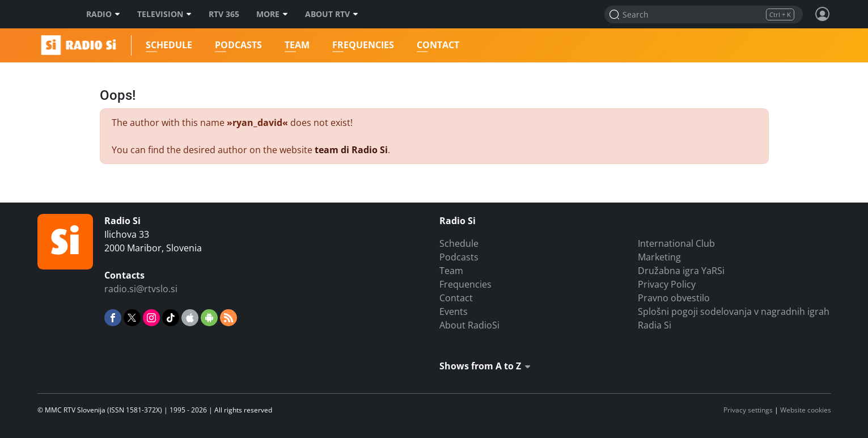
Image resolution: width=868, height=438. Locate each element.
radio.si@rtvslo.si (141, 289)
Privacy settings (748, 410)
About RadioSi (469, 325)
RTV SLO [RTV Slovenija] (52, 14)
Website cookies (806, 410)
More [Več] (272, 14)
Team (297, 45)
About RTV (332, 14)
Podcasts (238, 45)
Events (454, 311)
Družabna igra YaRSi (681, 271)
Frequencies (363, 45)
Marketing (659, 257)
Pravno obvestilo (674, 298)
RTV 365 (224, 14)
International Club (676, 243)
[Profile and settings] (823, 14)
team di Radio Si (351, 150)
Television (164, 14)
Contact (437, 45)
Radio (103, 14)
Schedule (168, 45)
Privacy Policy (667, 284)
